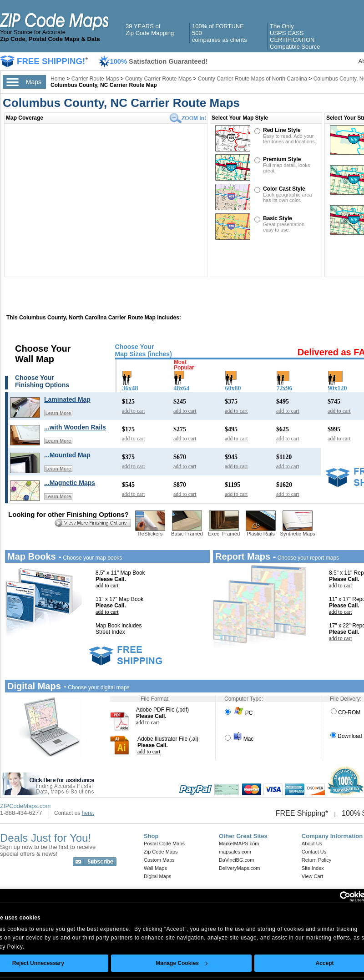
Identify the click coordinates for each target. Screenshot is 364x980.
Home (58, 79)
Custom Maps (159, 860)
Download (346, 736)
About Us (312, 844)
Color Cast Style (284, 189)
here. (88, 813)
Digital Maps (158, 876)
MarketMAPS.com (239, 844)
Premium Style (282, 159)
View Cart (312, 876)
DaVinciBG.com (236, 860)
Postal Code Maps (164, 844)
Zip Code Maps (161, 852)
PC (239, 713)
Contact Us (314, 852)
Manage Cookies (182, 963)
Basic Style (278, 218)
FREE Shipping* (302, 813)
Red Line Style (282, 130)
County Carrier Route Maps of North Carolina (253, 79)
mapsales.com (235, 852)
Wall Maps (155, 868)
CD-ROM (346, 712)
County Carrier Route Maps (158, 79)
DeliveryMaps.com (239, 868)
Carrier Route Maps (95, 79)
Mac (239, 739)
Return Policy (316, 860)
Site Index (313, 868)
